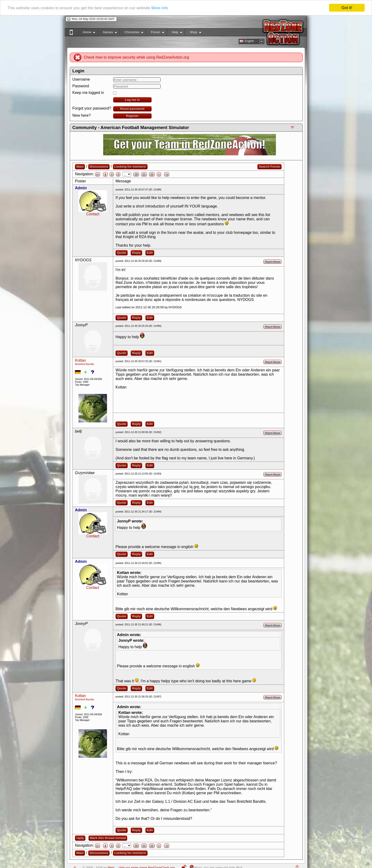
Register (132, 116)
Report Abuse (272, 262)
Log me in (132, 100)
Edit (150, 253)
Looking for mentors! (130, 167)
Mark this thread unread (108, 838)
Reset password (132, 109)
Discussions (99, 167)
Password (81, 86)
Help (174, 33)
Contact (93, 214)
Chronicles (132, 33)
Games (107, 33)
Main (80, 167)
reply (80, 838)
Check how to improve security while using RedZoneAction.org (136, 57)
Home (86, 33)
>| (167, 174)
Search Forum (270, 167)
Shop (193, 33)
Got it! (347, 8)
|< (98, 174)
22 (152, 174)
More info (160, 8)
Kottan (80, 360)
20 (136, 174)
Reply (136, 253)
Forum (155, 33)
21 (144, 174)
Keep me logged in (88, 93)
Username (81, 79)
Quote (122, 253)
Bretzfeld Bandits (85, 364)
